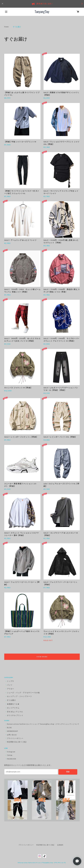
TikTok (10, 755)
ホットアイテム (13, 708)
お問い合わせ (12, 735)
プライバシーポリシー (15, 738)
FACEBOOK (12, 759)
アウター (11, 689)
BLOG (9, 728)
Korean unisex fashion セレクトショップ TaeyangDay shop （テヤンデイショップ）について (43, 724)
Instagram (11, 752)
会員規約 (60, 845)
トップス (11, 681)
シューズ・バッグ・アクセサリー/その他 (23, 693)
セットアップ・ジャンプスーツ (19, 696)
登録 (68, 772)
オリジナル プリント (15, 715)
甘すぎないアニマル (15, 712)
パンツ (10, 685)
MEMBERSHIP (12, 731)
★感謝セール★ (13, 704)
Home (7, 27)
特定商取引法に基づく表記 (17, 742)
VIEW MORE (42, 657)
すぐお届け (11, 700)
